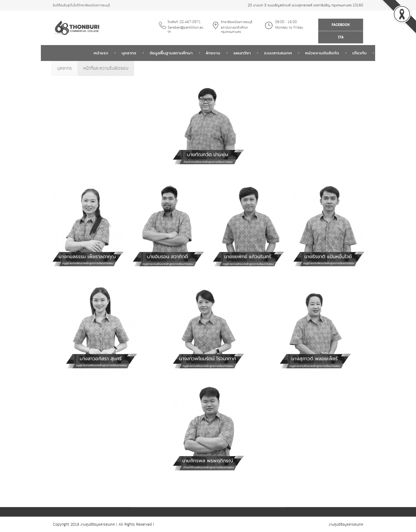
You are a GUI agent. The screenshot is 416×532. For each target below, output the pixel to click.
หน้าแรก (101, 53)
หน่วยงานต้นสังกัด (322, 53)
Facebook (341, 25)
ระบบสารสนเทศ (278, 53)
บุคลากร (129, 53)
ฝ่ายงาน (213, 53)
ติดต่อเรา (388, 53)
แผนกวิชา (242, 53)
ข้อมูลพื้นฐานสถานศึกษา (171, 53)
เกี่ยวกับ (359, 53)
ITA (341, 38)
